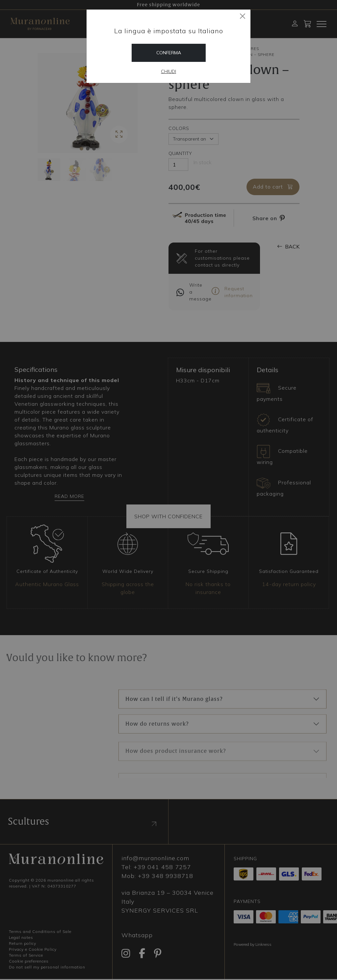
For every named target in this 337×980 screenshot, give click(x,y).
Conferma (169, 53)
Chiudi (168, 71)
